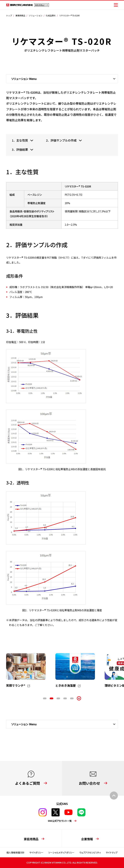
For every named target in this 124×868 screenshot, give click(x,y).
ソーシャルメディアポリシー (61, 852)
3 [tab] (58, 698)
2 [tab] (52, 698)
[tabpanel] (26, 670)
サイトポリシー (36, 852)
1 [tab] (45, 698)
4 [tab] (65, 698)
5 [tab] (72, 698)
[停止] (79, 698)
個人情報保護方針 (15, 852)
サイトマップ (112, 852)
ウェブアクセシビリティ (90, 852)
